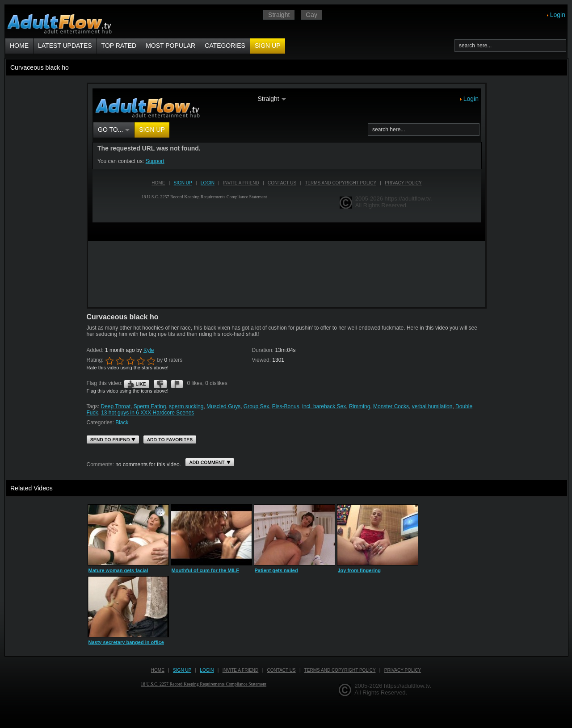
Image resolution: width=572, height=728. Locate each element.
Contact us (282, 670)
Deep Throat (116, 406)
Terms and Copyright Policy (340, 670)
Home (19, 46)
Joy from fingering (360, 570)
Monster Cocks (391, 406)
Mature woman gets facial (118, 570)
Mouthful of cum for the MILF (206, 570)
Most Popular (170, 46)
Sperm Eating (150, 406)
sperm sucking (186, 406)
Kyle (149, 350)
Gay (311, 15)
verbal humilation (432, 406)
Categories (225, 46)
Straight (279, 15)
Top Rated (119, 46)
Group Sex (256, 406)
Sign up (268, 46)
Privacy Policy (403, 670)
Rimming (360, 406)
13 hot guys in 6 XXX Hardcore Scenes (147, 413)
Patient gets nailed (276, 570)
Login (558, 15)
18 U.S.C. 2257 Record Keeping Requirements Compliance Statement (204, 684)
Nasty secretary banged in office (126, 642)
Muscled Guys (223, 406)
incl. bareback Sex (324, 406)
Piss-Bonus (286, 406)
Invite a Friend (241, 670)
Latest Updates (65, 46)
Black (122, 423)
